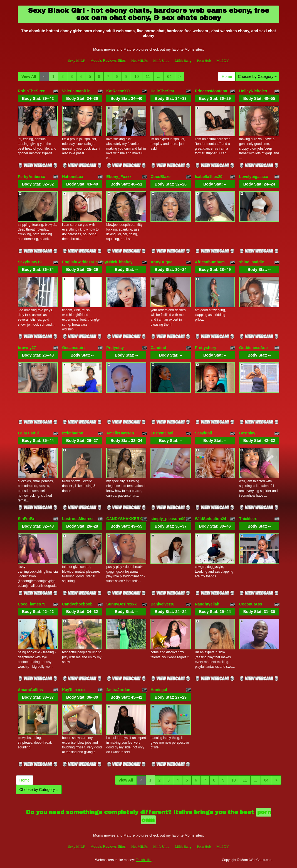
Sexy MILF (76, 60)
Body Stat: (38, 98)
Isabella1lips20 (209, 177)
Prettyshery (206, 348)
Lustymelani (162, 433)
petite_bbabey (119, 262)
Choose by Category (257, 76)
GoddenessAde (253, 348)
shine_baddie (252, 262)
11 (148, 76)
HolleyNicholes (253, 91)
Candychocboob (77, 604)
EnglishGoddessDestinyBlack (90, 262)
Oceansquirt (73, 348)
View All (29, 76)
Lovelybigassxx (254, 177)
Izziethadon (73, 433)
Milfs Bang (183, 60)
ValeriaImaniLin (76, 91)
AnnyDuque (161, 262)
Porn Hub (204, 60)
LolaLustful (28, 433)
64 (169, 76)
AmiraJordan (118, 690)
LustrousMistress (78, 519)
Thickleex (248, 519)
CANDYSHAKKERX (124, 519)
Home (227, 76)
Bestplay (247, 433)
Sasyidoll (203, 433)
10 (137, 76)
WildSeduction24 (211, 519)
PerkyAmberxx (31, 177)
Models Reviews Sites (108, 60)
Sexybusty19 (30, 262)
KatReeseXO (118, 91)
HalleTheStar (162, 91)
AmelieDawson (120, 433)
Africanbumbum (210, 262)
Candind (158, 348)
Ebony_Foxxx (119, 177)
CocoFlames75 (32, 604)
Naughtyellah (207, 604)
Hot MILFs (139, 60)
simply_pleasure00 (168, 519)
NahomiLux (73, 177)
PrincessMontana (211, 91)
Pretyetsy (115, 348)
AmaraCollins (30, 690)
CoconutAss (251, 604)
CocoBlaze (160, 177)
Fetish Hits (144, 860)
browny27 (27, 348)
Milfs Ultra (161, 60)
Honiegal (159, 690)
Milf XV (223, 60)
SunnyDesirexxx (121, 604)
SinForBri (27, 519)
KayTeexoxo (73, 690)
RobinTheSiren (32, 91)
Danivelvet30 (162, 604)
